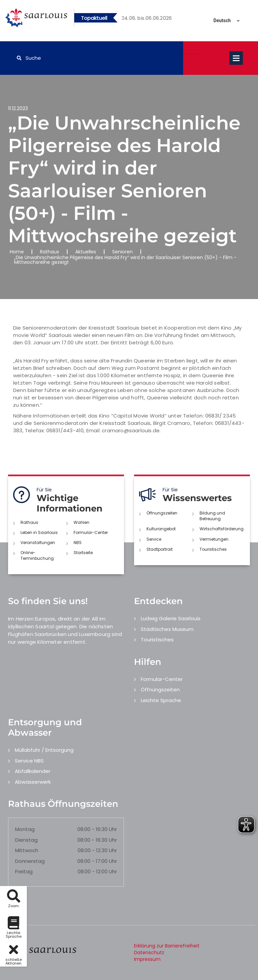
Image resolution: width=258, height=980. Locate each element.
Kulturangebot (161, 529)
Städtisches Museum (167, 629)
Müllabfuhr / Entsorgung (44, 750)
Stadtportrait (160, 549)
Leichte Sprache (161, 700)
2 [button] (145, 19)
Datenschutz (149, 952)
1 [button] (135, 19)
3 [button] (155, 19)
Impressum (147, 959)
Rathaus (50, 252)
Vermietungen (214, 539)
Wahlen (81, 522)
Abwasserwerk (33, 782)
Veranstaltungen (38, 543)
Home (17, 252)
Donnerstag (30, 861)
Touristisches (213, 549)
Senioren (122, 252)
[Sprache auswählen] (219, 21)
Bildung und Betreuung (212, 516)
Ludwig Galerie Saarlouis (171, 618)
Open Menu (236, 58)
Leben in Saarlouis (39, 532)
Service (154, 539)
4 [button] (165, 19)
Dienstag (26, 840)
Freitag (24, 871)
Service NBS (29, 761)
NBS (78, 543)
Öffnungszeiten (162, 513)
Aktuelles (86, 252)
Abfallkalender (33, 771)
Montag (25, 829)
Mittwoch (27, 850)
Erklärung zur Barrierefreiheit (167, 946)
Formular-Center (91, 532)
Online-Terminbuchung (37, 555)
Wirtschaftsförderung (222, 529)
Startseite (83, 553)
